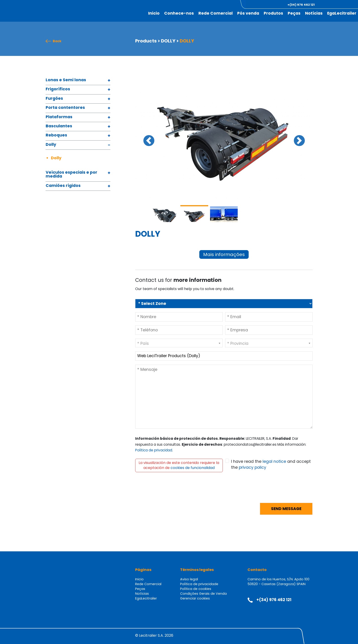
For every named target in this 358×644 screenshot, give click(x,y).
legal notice (274, 461)
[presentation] (170, 490)
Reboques (56, 135)
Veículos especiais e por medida (71, 175)
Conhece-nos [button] (179, 13)
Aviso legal (189, 579)
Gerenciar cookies (195, 598)
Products (146, 41)
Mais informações (224, 254)
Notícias (314, 13)
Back (57, 41)
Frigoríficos (58, 89)
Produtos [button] (273, 13)
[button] (333, 5)
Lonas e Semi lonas (66, 80)
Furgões (54, 99)
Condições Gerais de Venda (203, 594)
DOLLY (168, 41)
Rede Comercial (216, 13)
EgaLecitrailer (342, 13)
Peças (294, 13)
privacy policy (253, 467)
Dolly (51, 145)
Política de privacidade (199, 584)
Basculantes (59, 126)
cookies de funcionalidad (193, 468)
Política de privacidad (154, 450)
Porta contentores (65, 108)
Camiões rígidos (63, 186)
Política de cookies (196, 589)
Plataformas (59, 117)
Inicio (154, 13)
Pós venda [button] (248, 13)
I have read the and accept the (271, 464)
